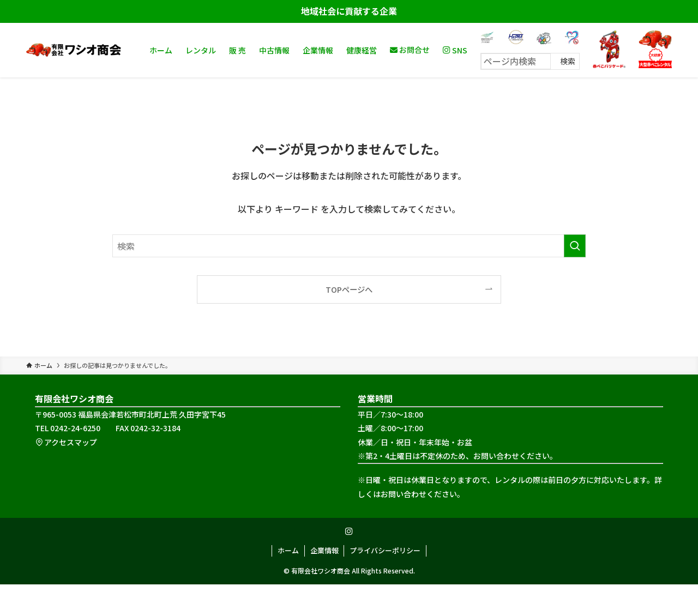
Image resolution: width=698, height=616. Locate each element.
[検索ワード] (349, 246)
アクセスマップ (66, 442)
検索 (568, 61)
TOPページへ (349, 289)
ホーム (288, 550)
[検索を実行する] (575, 246)
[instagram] (349, 532)
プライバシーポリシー (385, 550)
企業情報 (324, 550)
